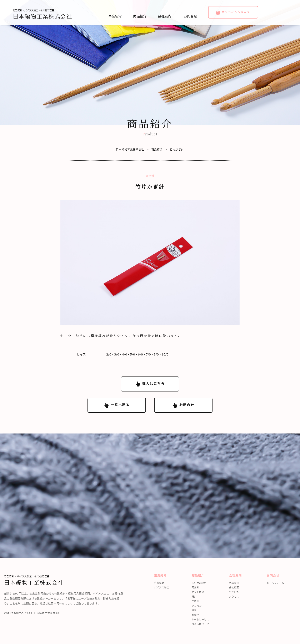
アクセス (234, 597)
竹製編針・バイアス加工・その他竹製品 (43, 14)
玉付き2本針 (199, 583)
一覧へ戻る (120, 405)
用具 (194, 610)
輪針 (194, 597)
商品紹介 (154, 150)
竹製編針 (159, 583)
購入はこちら (154, 384)
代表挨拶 (234, 583)
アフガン (197, 606)
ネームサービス (200, 620)
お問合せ (187, 405)
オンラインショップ (236, 12)
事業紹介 (160, 576)
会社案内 (235, 576)
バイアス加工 (162, 588)
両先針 (195, 588)
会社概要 (234, 588)
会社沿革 (234, 592)
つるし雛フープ (200, 624)
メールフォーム (275, 583)
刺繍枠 (195, 615)
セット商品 (198, 592)
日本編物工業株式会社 (130, 150)
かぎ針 (195, 601)
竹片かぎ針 (173, 150)
